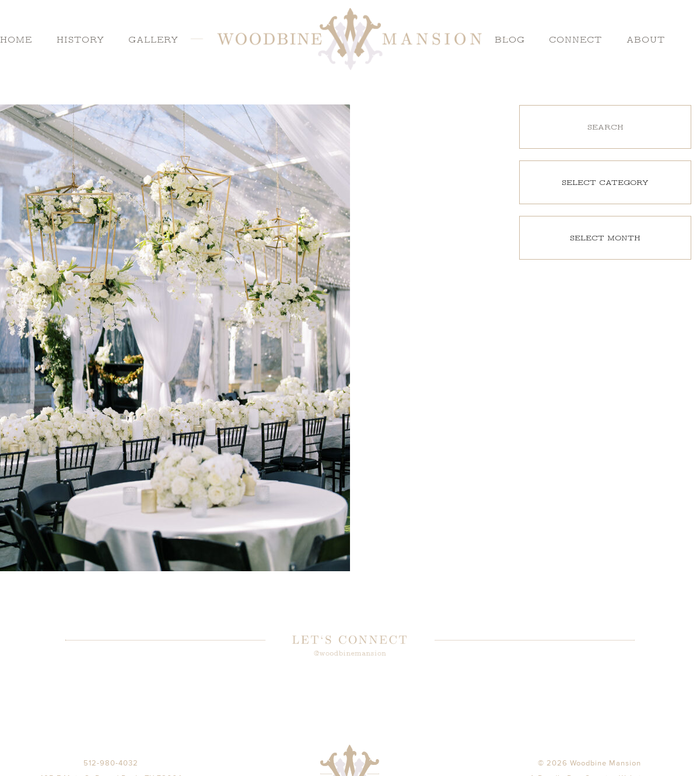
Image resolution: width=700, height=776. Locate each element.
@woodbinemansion (350, 655)
